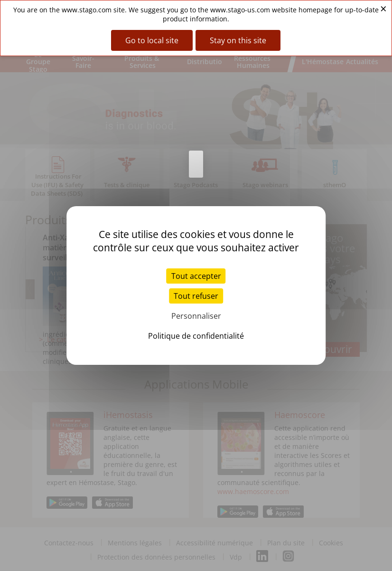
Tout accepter (196, 276)
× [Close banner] (383, 8)
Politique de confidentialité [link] (196, 336)
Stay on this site (238, 40)
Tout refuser (196, 296)
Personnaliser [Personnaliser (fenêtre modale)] (196, 316)
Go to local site (152, 40)
